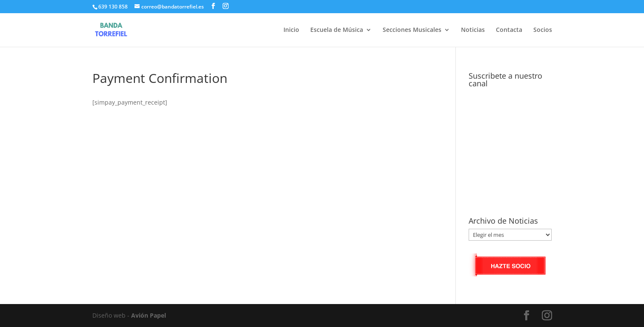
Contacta (509, 30)
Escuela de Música (337, 30)
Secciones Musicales (412, 30)
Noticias (473, 30)
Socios (543, 30)
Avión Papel (149, 315)
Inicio (291, 30)
